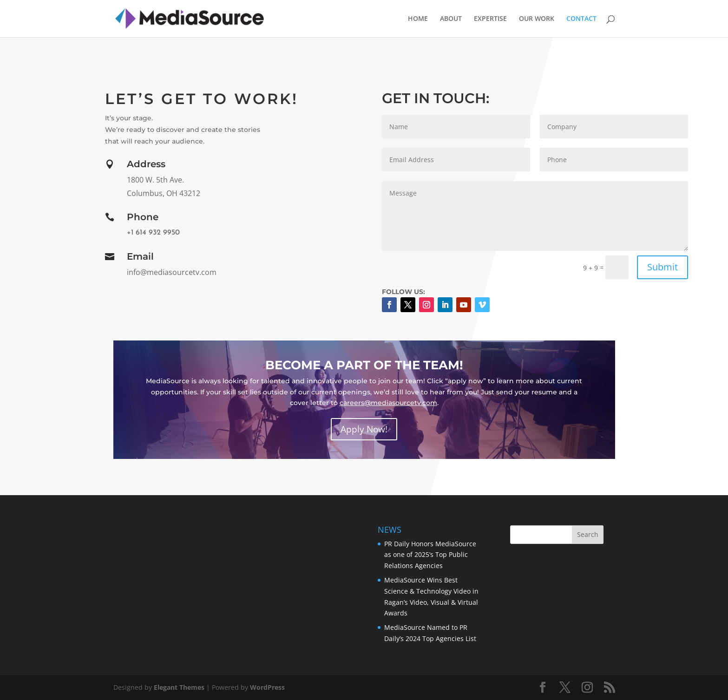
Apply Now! (364, 429)
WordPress (267, 687)
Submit (662, 267)
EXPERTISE (490, 19)
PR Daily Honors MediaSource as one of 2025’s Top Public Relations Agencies (430, 555)
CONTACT (581, 19)
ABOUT (451, 19)
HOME (418, 19)
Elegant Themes (179, 687)
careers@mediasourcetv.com (388, 403)
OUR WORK (537, 19)
